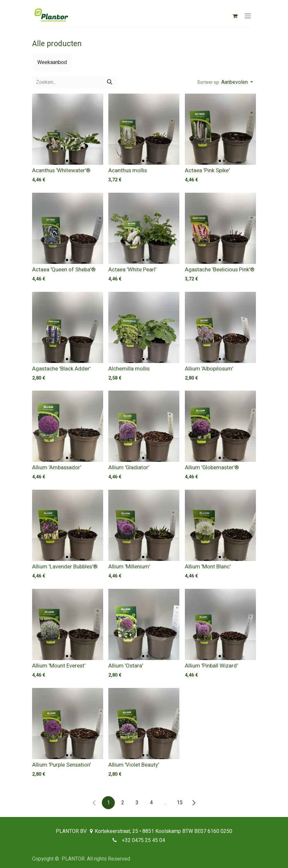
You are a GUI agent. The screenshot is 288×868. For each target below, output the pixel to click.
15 (180, 803)
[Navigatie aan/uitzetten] (248, 16)
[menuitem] (52, 62)
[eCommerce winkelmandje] (235, 16)
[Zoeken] (110, 82)
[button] (225, 82)
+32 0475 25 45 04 (144, 840)
